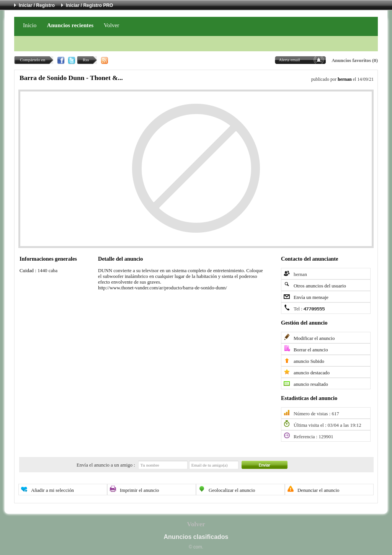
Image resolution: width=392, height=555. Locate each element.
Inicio (30, 25)
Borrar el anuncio (311, 350)
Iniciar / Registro (37, 5)
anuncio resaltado (311, 384)
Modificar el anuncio (314, 338)
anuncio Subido (309, 361)
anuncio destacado (312, 373)
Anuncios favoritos (351, 60)
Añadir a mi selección (52, 490)
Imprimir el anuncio (139, 490)
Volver (111, 25)
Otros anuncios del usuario (320, 286)
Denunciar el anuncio (318, 490)
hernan (345, 79)
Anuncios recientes (70, 25)
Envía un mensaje (311, 297)
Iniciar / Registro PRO (89, 5)
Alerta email (289, 60)
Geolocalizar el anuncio (232, 490)
